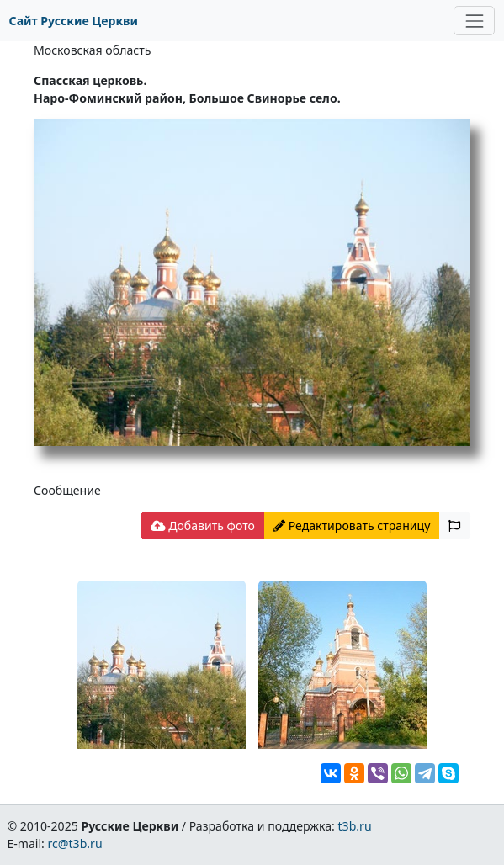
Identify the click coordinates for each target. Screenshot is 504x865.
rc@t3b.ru (75, 844)
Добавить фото (203, 525)
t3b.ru (355, 826)
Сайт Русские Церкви (74, 21)
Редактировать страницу (352, 525)
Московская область (92, 50)
